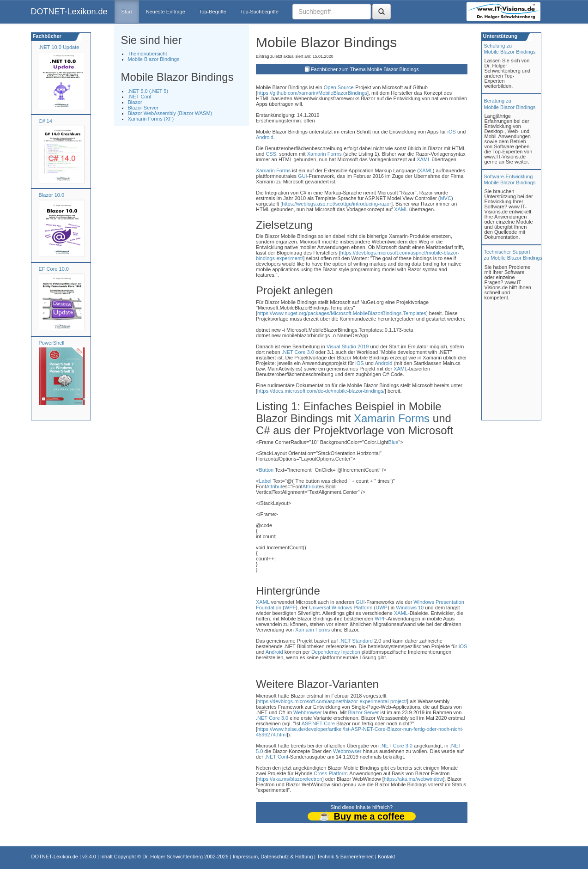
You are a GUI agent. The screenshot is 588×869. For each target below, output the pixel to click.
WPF (290, 608)
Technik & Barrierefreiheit (345, 857)
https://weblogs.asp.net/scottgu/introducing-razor (336, 204)
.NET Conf (140, 97)
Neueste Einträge (166, 12)
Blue (394, 442)
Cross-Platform (330, 773)
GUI (303, 176)
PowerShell (52, 343)
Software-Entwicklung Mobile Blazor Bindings (510, 179)
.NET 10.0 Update (59, 47)
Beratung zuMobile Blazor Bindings (510, 104)
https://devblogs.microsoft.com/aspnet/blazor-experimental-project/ (332, 701)
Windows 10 (410, 608)
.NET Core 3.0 (298, 352)
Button (266, 470)
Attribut (274, 486)
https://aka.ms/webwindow (413, 779)
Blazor (135, 102)
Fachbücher (46, 36)
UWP (382, 608)
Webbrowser (308, 712)
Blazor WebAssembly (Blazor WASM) (170, 113)
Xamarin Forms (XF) (151, 119)
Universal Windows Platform (341, 608)
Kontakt (386, 857)
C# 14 (45, 121)
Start (127, 12)
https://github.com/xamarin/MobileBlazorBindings (312, 93)
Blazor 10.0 (52, 195)
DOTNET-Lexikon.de (69, 12)
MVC (445, 198)
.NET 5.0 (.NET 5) (148, 91)
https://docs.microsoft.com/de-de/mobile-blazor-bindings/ (321, 391)
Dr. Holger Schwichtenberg (173, 857)
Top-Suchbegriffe (259, 12)
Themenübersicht (148, 54)
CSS (271, 154)
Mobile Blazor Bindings (154, 59)
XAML (424, 159)
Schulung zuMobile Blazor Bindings (510, 49)
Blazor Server (143, 108)
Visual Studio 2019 (348, 346)
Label (265, 481)
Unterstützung (500, 36)
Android (265, 137)
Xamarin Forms (324, 154)
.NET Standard (356, 641)
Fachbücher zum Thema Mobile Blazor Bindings (365, 69)
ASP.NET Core (318, 723)
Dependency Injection (336, 652)
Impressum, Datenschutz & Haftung (273, 857)
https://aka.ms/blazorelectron (290, 779)
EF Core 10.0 (54, 269)
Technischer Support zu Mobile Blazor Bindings (513, 255)
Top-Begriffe (213, 12)
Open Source (339, 87)
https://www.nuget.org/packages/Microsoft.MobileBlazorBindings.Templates (342, 313)
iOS (452, 132)
